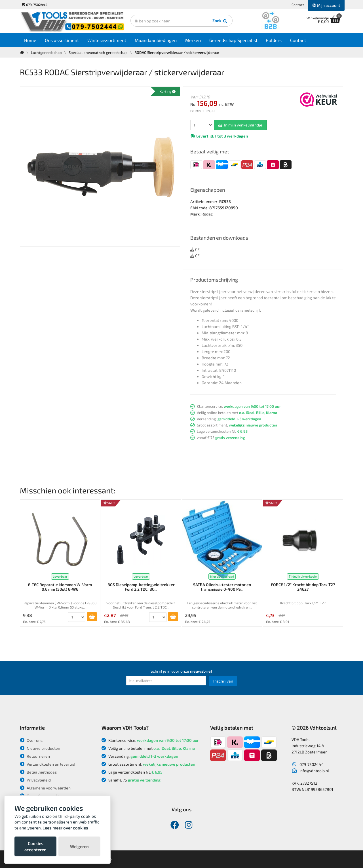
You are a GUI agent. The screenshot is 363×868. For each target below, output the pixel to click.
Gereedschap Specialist (233, 40)
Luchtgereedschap (46, 52)
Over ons (31, 740)
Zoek (220, 21)
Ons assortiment (62, 40)
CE (195, 249)
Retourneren (35, 756)
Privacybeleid (35, 780)
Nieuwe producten (40, 748)
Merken (193, 40)
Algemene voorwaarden (45, 788)
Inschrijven (223, 681)
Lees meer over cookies (65, 828)
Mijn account (326, 5)
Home (30, 40)
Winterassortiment (107, 40)
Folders (274, 40)
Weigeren (79, 846)
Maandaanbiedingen (156, 40)
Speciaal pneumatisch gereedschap (98, 52)
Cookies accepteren (35, 846)
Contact (298, 5)
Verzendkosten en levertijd (48, 764)
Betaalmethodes (38, 772)
